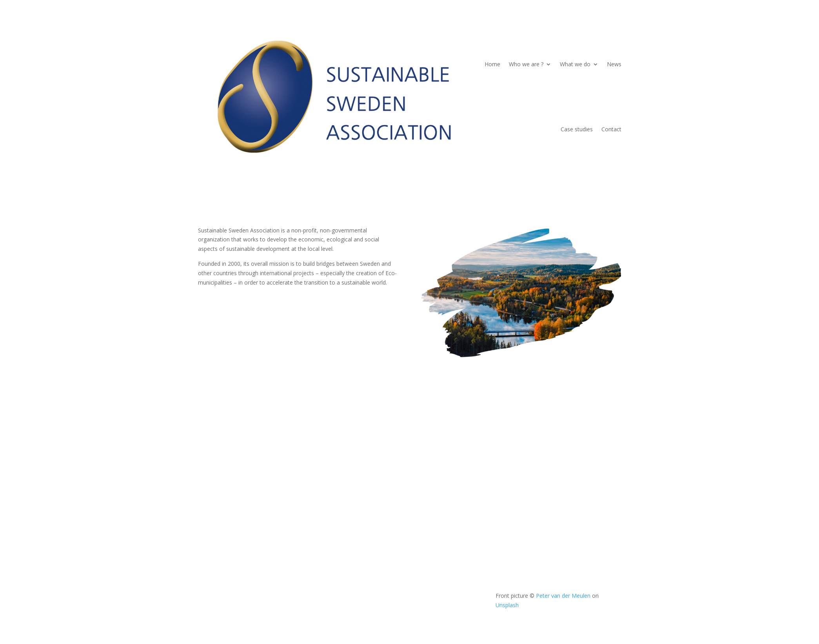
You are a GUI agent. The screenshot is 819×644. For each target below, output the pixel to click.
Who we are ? (526, 64)
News (614, 64)
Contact (611, 129)
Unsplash (507, 605)
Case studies (577, 129)
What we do (575, 64)
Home (492, 64)
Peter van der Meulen (563, 596)
